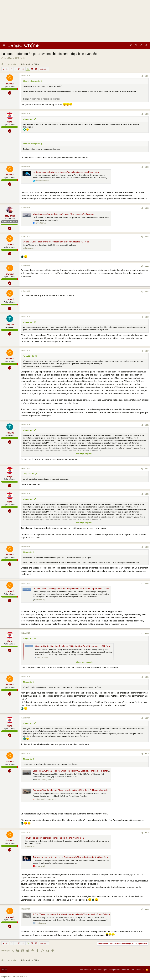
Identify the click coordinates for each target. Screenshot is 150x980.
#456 (147, 677)
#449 (147, 351)
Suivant (43, 69)
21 (19, 69)
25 (36, 69)
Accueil (138, 970)
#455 (147, 633)
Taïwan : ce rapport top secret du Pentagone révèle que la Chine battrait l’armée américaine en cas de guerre (83, 857)
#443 (147, 167)
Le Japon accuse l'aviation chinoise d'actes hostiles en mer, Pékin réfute (66, 172)
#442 (147, 114)
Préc (6, 69)
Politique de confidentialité (119, 970)
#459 (147, 833)
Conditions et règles (100, 970)
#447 (147, 292)
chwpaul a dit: (28, 119)
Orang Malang (9, 58)
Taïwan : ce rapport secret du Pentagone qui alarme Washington (54, 838)
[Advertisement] (75, 21)
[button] (4, 45)
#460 (147, 909)
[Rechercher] (146, 45)
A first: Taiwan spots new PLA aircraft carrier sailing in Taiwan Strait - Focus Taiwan (71, 914)
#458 (147, 754)
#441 (147, 76)
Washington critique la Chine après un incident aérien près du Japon (63, 214)
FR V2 (4, 970)
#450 (147, 425)
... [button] (15, 69)
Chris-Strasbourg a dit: (31, 81)
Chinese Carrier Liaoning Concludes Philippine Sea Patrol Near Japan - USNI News (71, 589)
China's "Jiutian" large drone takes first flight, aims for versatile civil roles (56, 242)
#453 (147, 547)
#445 (147, 237)
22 (23, 69)
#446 (147, 266)
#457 (147, 718)
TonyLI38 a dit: (29, 356)
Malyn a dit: (27, 552)
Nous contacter (85, 970)
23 (28, 69)
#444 (147, 208)
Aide (132, 970)
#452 (147, 494)
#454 (147, 584)
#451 (147, 469)
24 (32, 69)
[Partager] (142, 76)
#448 (147, 317)
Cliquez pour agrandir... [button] (85, 454)
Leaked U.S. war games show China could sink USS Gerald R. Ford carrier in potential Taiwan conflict (79, 771)
